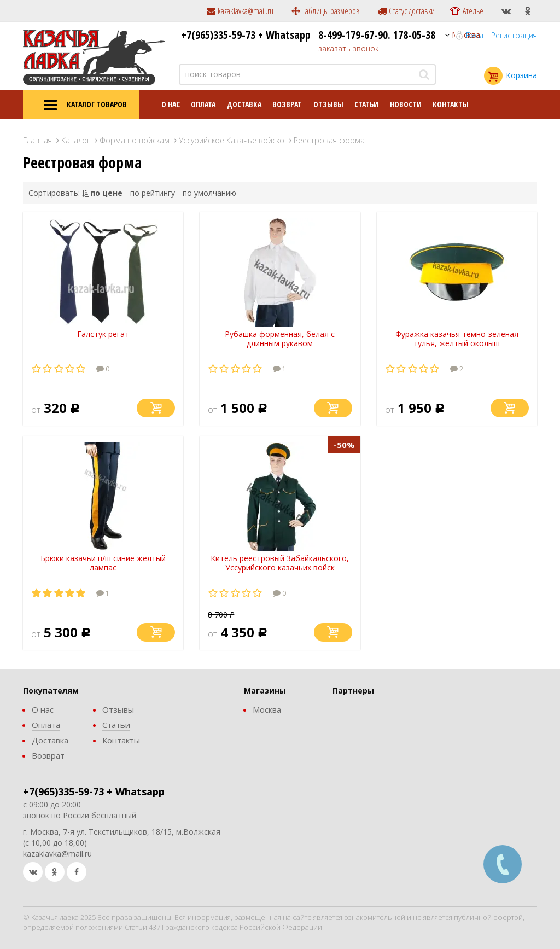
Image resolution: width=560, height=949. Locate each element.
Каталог (76, 140)
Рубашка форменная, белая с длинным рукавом (280, 339)
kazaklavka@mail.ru (240, 11)
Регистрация (514, 35)
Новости (406, 104)
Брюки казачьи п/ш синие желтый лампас (103, 563)
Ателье (473, 11)
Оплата (203, 104)
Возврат (287, 104)
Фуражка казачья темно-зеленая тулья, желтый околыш (457, 339)
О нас (171, 104)
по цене (106, 193)
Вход (475, 35)
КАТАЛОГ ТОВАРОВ (81, 105)
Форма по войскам (135, 140)
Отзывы (328, 104)
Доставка (244, 104)
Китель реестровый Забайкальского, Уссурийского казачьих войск (280, 563)
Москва (267, 709)
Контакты (451, 104)
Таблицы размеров (326, 11)
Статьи (366, 104)
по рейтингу (153, 193)
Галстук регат (103, 334)
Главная (37, 140)
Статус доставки (406, 11)
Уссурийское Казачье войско (232, 140)
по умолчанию (209, 193)
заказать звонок (348, 48)
